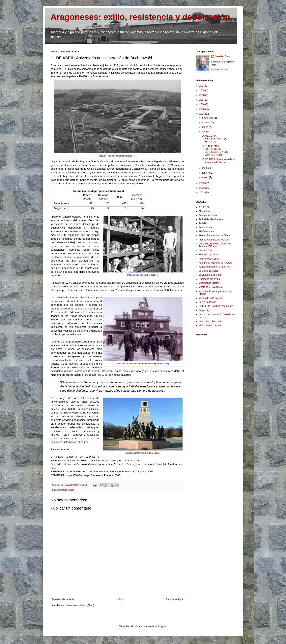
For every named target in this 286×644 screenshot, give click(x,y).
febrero (206, 173)
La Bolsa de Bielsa (208, 271)
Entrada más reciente (63, 599)
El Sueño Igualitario (209, 255)
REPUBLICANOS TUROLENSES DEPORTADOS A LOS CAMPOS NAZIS (215, 150)
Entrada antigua (174, 599)
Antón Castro (206, 228)
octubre (206, 123)
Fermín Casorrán (102, 371)
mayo (205, 127)
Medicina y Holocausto (211, 287)
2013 (202, 183)
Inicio (120, 599)
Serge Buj (204, 310)
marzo (206, 168)
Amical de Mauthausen (211, 219)
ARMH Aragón (206, 232)
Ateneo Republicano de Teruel (215, 235)
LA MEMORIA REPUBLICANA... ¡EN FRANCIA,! (215, 139)
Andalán (203, 223)
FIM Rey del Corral (209, 259)
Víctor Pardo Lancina (210, 325)
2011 (202, 193)
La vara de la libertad (210, 275)
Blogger (162, 626)
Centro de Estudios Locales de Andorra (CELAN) (215, 245)
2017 (202, 100)
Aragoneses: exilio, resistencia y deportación (140, 17)
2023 (202, 86)
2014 (202, 114)
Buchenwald (68, 490)
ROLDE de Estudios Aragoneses (216, 306)
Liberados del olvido (209, 279)
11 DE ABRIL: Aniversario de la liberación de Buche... (218, 161)
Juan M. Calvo (223, 56)
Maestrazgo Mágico (209, 283)
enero (206, 177)
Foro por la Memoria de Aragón (215, 263)
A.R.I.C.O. (204, 207)
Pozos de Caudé (207, 302)
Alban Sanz (205, 211)
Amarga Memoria (208, 215)
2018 (202, 95)
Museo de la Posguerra (211, 298)
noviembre (208, 118)
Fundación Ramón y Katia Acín (215, 267)
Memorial (82, 416)
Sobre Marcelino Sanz (210, 321)
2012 (202, 188)
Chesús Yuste (206, 251)
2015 (202, 109)
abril (205, 132)
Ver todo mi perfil (220, 70)
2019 (202, 90)
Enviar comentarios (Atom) (80, 605)
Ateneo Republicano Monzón (214, 240)
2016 (202, 104)
